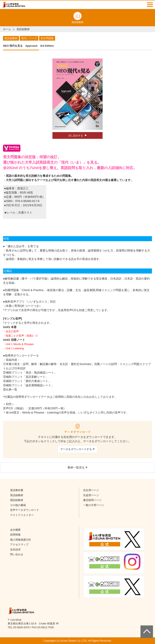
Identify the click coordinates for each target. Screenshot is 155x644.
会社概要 (15, 530)
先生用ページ (91, 490)
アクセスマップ (19, 545)
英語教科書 (17, 490)
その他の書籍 (18, 505)
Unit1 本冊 (10, 327)
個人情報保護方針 (21, 540)
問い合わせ (17, 554)
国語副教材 (17, 500)
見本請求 (15, 550)
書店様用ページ (92, 500)
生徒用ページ (91, 495)
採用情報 (15, 535)
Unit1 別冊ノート (14, 340)
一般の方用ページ (94, 505)
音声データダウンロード (25, 510)
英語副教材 (17, 495)
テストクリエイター (22, 515)
